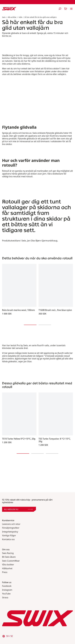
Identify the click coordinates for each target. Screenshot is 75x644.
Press (5, 572)
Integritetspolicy (10, 532)
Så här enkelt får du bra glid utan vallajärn (41, 17)
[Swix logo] (9, 9)
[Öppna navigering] (71, 9)
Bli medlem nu (18, 509)
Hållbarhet (7, 568)
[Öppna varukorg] (66, 9)
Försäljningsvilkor (11, 528)
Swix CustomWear (11, 561)
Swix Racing (8, 553)
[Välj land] (7, 636)
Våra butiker (8, 565)
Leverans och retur (11, 524)
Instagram (7, 590)
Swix (4, 17)
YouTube (6, 594)
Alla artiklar (12, 17)
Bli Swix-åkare (9, 557)
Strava (5, 598)
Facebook (7, 586)
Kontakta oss (8, 539)
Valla (20, 17)
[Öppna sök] (60, 9)
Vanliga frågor (9, 536)
